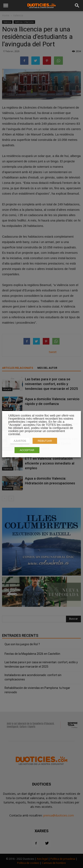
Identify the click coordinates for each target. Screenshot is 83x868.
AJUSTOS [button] (20, 441)
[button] (77, 6)
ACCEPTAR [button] (27, 450)
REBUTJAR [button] (45, 441)
